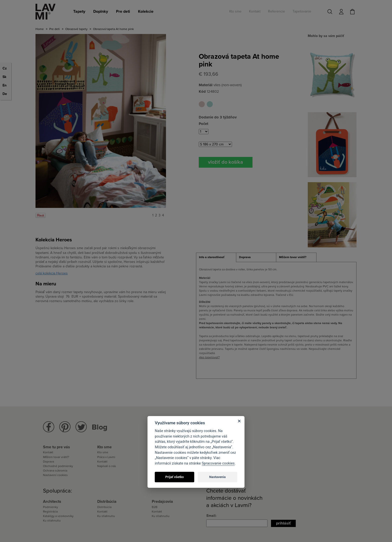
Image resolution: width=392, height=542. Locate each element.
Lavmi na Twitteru (81, 427)
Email (211, 516)
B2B (155, 507)
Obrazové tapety (76, 29)
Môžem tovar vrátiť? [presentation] (292, 257)
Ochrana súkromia (55, 471)
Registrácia (50, 512)
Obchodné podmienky (58, 466)
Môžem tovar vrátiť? (56, 457)
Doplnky (101, 11)
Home (40, 29)
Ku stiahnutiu (52, 521)
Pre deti (123, 11)
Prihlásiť (283, 523)
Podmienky (50, 507)
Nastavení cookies (55, 475)
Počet (203, 124)
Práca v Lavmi (106, 457)
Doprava (48, 462)
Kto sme (235, 11)
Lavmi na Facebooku (49, 427)
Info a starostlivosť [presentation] (212, 257)
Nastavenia (217, 477)
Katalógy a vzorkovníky (58, 516)
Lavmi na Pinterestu (65, 427)
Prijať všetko (174, 477)
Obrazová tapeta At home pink (202, 104)
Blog (100, 427)
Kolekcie (146, 11)
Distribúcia (104, 507)
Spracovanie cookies (218, 463)
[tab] (216, 257)
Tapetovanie (302, 11)
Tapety (79, 11)
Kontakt (255, 11)
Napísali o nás (107, 466)
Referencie (276, 11)
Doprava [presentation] (245, 257)
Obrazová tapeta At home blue (210, 104)
